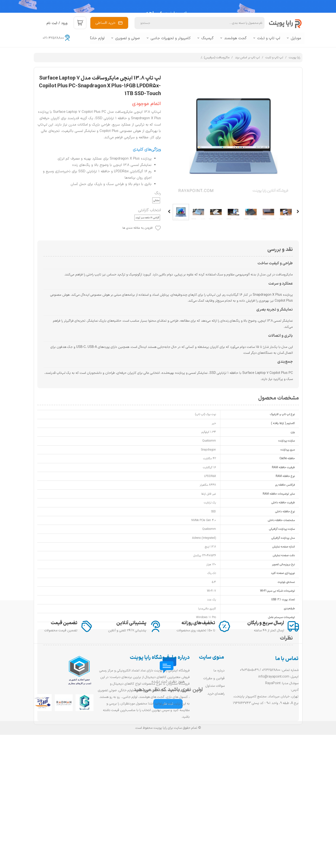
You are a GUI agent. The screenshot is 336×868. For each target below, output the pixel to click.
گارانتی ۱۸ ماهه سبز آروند (147, 218)
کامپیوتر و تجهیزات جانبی (171, 38)
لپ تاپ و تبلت (269, 38)
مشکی (156, 200)
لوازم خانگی (96, 38)
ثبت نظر (168, 704)
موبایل (296, 38)
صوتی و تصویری (128, 38)
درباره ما (219, 797)
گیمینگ (207, 38)
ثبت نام (52, 23)
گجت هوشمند (235, 38)
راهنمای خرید (216, 820)
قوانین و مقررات (214, 805)
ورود (64, 23)
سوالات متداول (215, 812)
